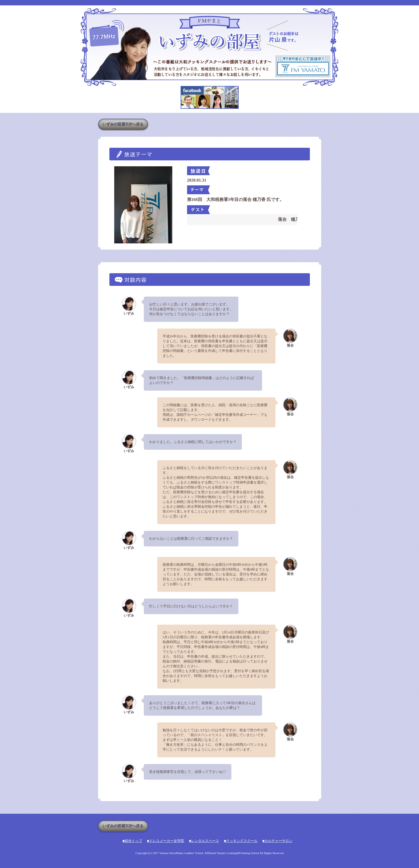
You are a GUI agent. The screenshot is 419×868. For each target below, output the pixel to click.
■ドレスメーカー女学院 (166, 841)
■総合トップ (132, 841)
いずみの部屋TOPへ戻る (123, 124)
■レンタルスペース (204, 841)
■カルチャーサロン (277, 841)
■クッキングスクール (241, 841)
